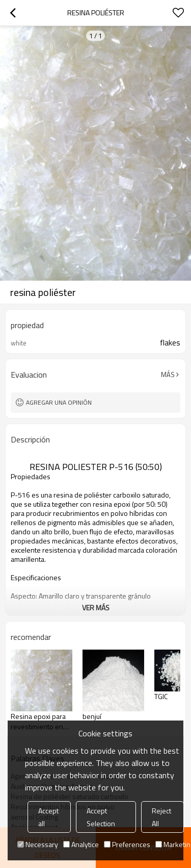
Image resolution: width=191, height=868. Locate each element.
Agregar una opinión (59, 402)
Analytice (81, 844)
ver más (96, 607)
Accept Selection (101, 817)
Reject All (161, 817)
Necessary (38, 844)
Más (168, 375)
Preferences (127, 844)
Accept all (48, 817)
